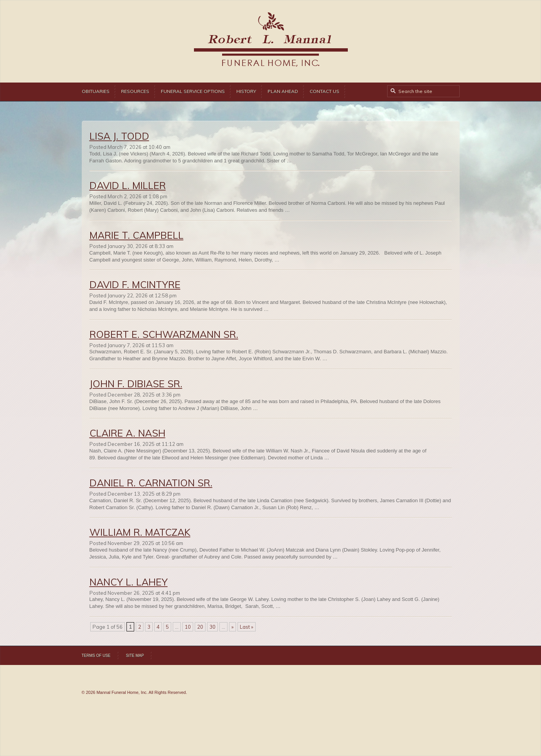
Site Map (135, 656)
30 (212, 627)
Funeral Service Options (193, 91)
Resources (135, 91)
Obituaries (96, 91)
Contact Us (324, 91)
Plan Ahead (283, 91)
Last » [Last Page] (247, 627)
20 (200, 627)
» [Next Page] (233, 627)
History (246, 91)
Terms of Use (96, 656)
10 (188, 627)
